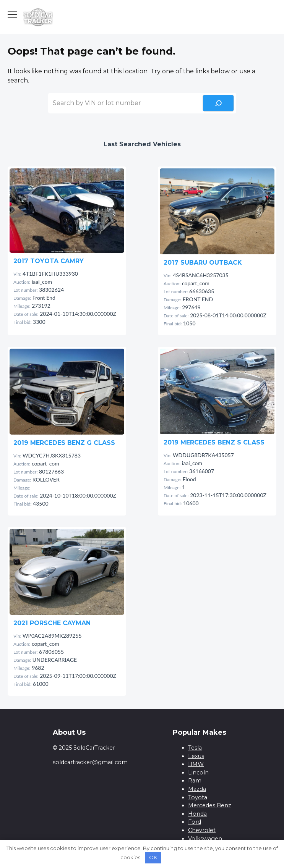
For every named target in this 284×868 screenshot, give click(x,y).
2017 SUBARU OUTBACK (203, 263)
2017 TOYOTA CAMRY (49, 261)
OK (153, 857)
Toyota (198, 797)
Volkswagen (205, 839)
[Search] (218, 103)
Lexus (196, 756)
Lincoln (198, 773)
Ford (195, 822)
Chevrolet (202, 830)
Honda (197, 814)
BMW (196, 764)
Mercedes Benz (210, 805)
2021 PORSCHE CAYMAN (52, 623)
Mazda (197, 789)
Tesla (195, 748)
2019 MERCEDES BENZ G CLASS (64, 443)
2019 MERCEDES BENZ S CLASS (214, 442)
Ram (195, 781)
